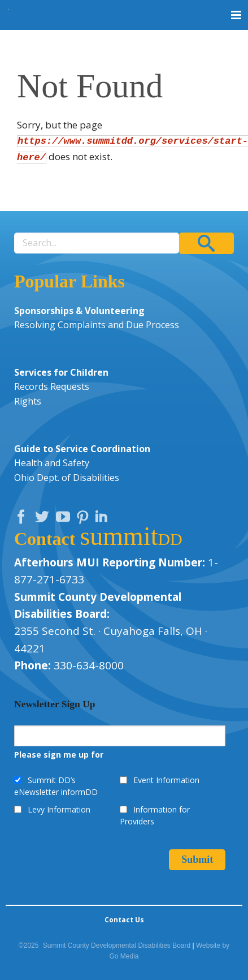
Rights (28, 401)
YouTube (66, 519)
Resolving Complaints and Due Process (97, 325)
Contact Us (124, 920)
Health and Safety (52, 463)
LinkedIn (103, 519)
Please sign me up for (59, 755)
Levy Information (59, 809)
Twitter (45, 519)
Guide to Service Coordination (82, 449)
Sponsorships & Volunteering (79, 311)
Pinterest (84, 519)
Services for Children (61, 372)
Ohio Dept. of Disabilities (67, 478)
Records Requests (52, 386)
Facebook (24, 519)
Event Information (166, 780)
